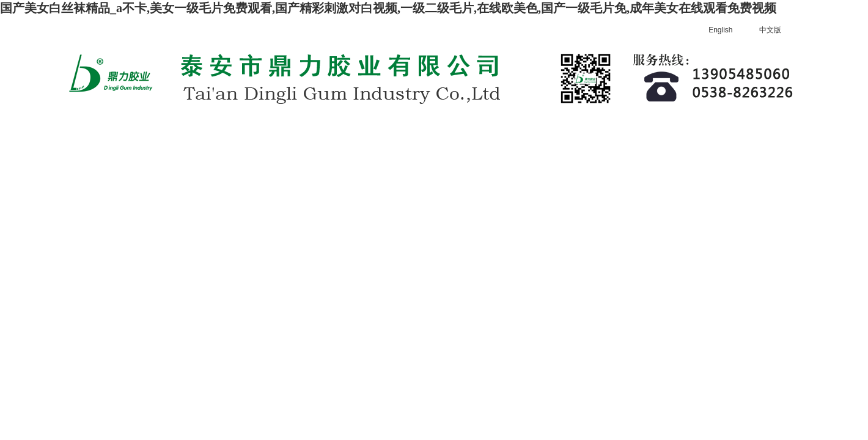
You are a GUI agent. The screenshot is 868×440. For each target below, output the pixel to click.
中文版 (770, 30)
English (720, 30)
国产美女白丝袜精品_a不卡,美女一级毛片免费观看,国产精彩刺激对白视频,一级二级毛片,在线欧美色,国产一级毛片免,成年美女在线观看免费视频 (388, 8)
